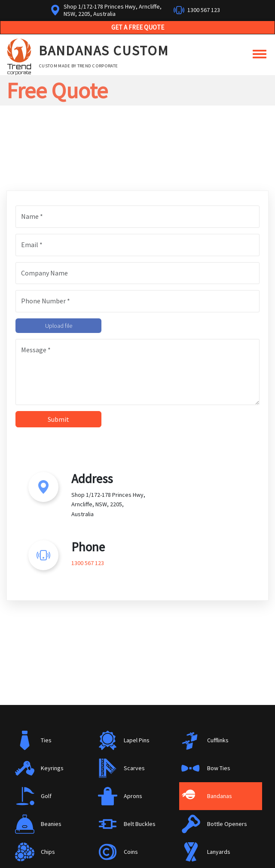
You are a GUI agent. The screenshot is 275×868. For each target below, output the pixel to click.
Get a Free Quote (138, 27)
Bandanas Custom (104, 51)
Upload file (59, 326)
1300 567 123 (204, 10)
